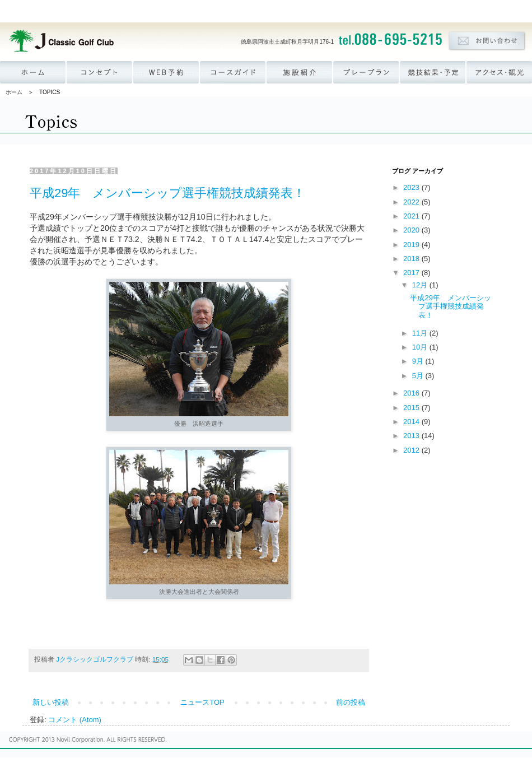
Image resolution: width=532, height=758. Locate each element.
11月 (421, 333)
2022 (412, 202)
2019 (412, 245)
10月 (421, 347)
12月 (421, 285)
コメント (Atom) (75, 720)
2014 (412, 422)
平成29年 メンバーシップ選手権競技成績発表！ (167, 193)
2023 (412, 187)
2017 (412, 273)
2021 (412, 216)
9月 (419, 361)
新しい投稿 (51, 702)
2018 (412, 259)
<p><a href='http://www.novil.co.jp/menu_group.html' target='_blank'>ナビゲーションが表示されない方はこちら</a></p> (266, 11)
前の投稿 (351, 702)
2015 (412, 408)
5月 (419, 376)
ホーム (14, 92)
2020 (412, 230)
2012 (412, 450)
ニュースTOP (202, 702)
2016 (412, 393)
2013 (412, 436)
